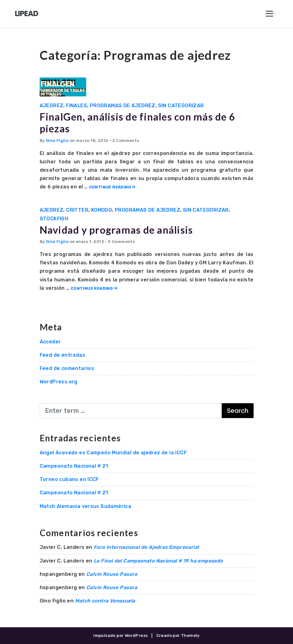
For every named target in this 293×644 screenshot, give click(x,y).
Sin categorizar (181, 106)
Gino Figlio (57, 141)
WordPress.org (59, 382)
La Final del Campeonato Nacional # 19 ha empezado (158, 561)
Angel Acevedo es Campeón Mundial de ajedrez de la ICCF (113, 453)
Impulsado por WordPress (120, 635)
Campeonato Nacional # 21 (74, 466)
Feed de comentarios (67, 368)
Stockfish (54, 219)
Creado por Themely (178, 635)
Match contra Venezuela (105, 601)
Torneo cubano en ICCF (69, 479)
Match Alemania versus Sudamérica (86, 506)
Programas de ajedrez (123, 106)
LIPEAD (27, 13)
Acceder (50, 342)
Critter (77, 210)
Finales (77, 106)
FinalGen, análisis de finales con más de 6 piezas (138, 123)
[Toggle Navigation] (269, 14)
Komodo (102, 210)
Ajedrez (52, 106)
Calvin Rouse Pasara (112, 574)
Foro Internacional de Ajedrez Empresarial (146, 547)
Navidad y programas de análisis (116, 230)
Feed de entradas (62, 355)
